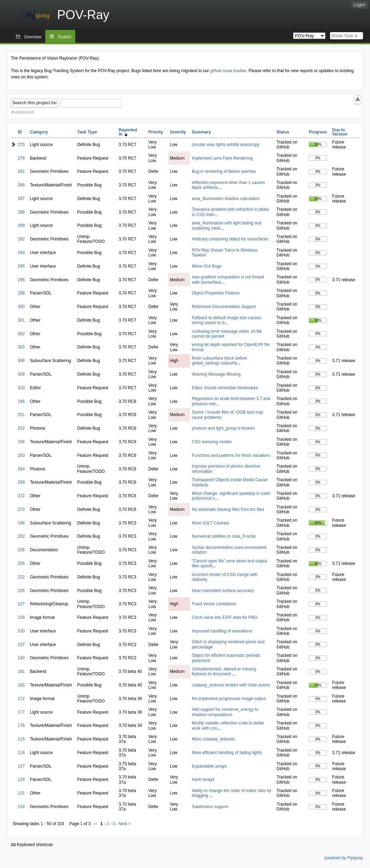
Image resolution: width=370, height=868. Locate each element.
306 (21, 361)
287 (21, 199)
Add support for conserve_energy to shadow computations (225, 712)
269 (21, 482)
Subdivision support (210, 807)
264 (21, 469)
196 (21, 523)
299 (21, 293)
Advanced (24, 112)
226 (21, 591)
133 (21, 807)
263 (21, 455)
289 (21, 225)
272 (21, 496)
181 (21, 671)
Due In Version (340, 132)
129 (21, 779)
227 (21, 604)
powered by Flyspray (344, 858)
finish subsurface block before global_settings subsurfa (219, 361)
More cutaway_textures (213, 739)
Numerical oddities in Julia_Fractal (224, 536)
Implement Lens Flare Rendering (222, 158)
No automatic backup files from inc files (228, 509)
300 (21, 307)
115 (21, 739)
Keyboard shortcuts (32, 845)
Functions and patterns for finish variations (231, 455)
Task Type (87, 132)
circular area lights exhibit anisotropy (226, 145)
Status (283, 132)
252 (21, 428)
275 (21, 145)
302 (21, 334)
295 (21, 266)
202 (21, 536)
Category (39, 132)
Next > (125, 824)
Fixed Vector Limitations (214, 604)
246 (21, 401)
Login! (359, 5)
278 (21, 158)
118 (21, 753)
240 (21, 658)
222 (21, 577)
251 (21, 415)
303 (21, 347)
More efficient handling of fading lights (227, 753)
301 (21, 320)
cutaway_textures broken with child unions (231, 685)
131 (21, 793)
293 (21, 253)
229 (21, 617)
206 (21, 563)
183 (21, 685)
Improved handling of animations (222, 631)
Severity (178, 132)
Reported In (128, 132)
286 (21, 185)
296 (21, 280)
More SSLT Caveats (210, 523)
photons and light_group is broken (223, 428)
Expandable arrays (209, 766)
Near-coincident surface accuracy (223, 591)
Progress (318, 132)
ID (20, 132)
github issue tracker (228, 71)
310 (21, 388)
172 (21, 699)
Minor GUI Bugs (207, 266)
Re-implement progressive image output (229, 699)
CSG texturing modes (212, 442)
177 (21, 712)
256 (21, 442)
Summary (201, 132)
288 (21, 212)
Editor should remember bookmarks (225, 388)
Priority (156, 132)
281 (21, 171)
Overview (33, 37)
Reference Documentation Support (224, 307)
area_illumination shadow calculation (226, 199)
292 (21, 239)
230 (21, 631)
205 (21, 550)
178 (21, 725)
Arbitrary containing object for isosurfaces (230, 239)
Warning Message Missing (216, 374)
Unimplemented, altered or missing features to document (224, 671)
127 (21, 766)
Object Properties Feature (216, 293)
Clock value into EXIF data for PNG (225, 617)
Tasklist (64, 37)
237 (21, 645)
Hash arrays (203, 779)
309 (21, 374)
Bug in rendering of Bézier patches (224, 171)
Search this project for (35, 103)
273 (21, 509)
